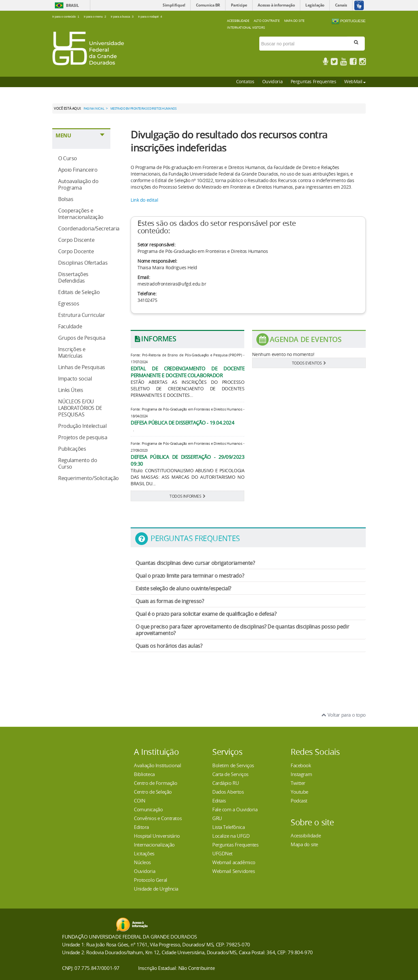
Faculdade (70, 326)
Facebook (301, 765)
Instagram (301, 774)
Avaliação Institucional (157, 765)
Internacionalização (154, 845)
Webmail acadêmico (234, 862)
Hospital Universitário (157, 836)
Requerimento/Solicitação (88, 478)
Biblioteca (144, 774)
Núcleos (142, 862)
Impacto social (75, 379)
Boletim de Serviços (233, 765)
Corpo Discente (76, 240)
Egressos (69, 303)
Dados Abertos (228, 792)
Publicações (72, 449)
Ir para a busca (123, 16)
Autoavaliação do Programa (78, 184)
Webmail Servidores (233, 871)
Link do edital (144, 200)
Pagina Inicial (94, 109)
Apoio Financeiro (78, 170)
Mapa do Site (294, 21)
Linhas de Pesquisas (82, 367)
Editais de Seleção (79, 292)
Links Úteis (71, 390)
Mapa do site (304, 844)
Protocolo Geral (151, 880)
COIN (139, 801)
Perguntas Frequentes (313, 81)
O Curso (68, 158)
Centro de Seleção (153, 792)
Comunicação (148, 809)
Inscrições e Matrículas (72, 352)
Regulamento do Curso (78, 463)
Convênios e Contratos (158, 818)
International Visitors (246, 27)
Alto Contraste (267, 21)
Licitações (144, 853)
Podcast (299, 801)
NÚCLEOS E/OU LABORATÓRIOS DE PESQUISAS (80, 408)
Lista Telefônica (228, 827)
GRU (217, 818)
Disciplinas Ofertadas (83, 263)
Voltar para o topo (344, 715)
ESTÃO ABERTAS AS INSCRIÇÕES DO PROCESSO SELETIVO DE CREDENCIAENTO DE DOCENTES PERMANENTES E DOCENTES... (187, 389)
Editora (141, 827)
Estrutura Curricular (82, 315)
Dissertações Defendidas (73, 277)
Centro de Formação (155, 783)
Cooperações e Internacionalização (81, 214)
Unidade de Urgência (156, 889)
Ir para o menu (96, 16)
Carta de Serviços (230, 774)
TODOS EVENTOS (309, 363)
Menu (63, 135)
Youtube (299, 792)
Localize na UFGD (231, 836)
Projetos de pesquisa (83, 437)
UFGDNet (222, 853)
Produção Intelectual (82, 426)
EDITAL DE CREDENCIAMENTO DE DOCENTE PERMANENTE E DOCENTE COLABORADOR (187, 372)
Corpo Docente (76, 251)
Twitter (298, 783)
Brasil (72, 5)
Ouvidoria (272, 81)
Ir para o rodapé (150, 16)
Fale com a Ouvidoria (235, 809)
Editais (219, 801)
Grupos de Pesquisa (82, 338)
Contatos (245, 81)
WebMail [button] (355, 81)
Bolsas (66, 199)
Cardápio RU (225, 783)
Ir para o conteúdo (66, 16)
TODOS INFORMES (187, 496)
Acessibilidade (238, 21)
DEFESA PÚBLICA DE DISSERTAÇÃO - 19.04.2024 (182, 423)
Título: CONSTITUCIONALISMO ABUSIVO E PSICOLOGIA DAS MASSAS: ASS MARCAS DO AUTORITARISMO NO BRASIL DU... (187, 477)
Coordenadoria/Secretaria (89, 228)
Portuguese (348, 21)
